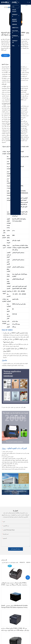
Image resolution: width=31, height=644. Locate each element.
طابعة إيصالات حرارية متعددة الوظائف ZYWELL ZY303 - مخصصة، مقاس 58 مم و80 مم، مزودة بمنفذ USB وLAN (14, 584)
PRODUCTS (22, 562)
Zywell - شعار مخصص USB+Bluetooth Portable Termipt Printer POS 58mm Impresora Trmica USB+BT (14, 607)
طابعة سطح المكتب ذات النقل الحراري (10, 562)
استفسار (6, 55)
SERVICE (28, 562)
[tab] (15, 62)
